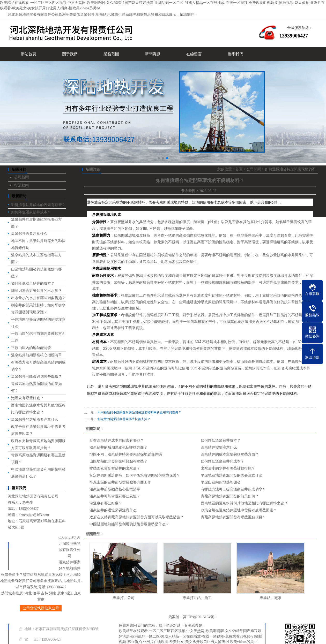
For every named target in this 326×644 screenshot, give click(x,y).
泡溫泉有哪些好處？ (106, 503)
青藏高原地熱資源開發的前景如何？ (230, 496)
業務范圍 (111, 54)
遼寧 (36, 593)
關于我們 (70, 54)
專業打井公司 (124, 598)
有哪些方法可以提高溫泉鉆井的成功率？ (233, 489)
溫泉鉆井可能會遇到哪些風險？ (36, 377)
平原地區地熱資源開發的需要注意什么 (232, 475)
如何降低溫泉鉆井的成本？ (223, 461)
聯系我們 (235, 54)
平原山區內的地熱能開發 (31, 348)
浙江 (69, 593)
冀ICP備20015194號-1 (200, 617)
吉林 (45, 593)
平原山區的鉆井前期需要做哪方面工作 (120, 482)
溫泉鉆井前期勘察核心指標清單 (36, 355)
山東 (77, 593)
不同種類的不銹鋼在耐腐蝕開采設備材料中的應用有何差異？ (139, 412)
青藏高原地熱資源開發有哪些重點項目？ (233, 517)
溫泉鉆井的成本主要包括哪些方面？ (230, 454)
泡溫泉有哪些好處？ (27, 398)
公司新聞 (21, 177)
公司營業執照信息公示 (41, 608)
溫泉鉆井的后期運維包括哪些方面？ (118, 447)
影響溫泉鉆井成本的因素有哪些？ (38, 205)
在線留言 (194, 54)
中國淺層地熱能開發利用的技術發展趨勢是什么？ (129, 524)
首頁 (239, 169)
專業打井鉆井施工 (197, 598)
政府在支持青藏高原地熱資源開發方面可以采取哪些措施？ (137, 517)
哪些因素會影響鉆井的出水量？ (115, 468)
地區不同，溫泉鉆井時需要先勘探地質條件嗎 (126, 454)
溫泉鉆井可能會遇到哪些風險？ (115, 496)
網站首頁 (28, 54)
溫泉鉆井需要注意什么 (29, 234)
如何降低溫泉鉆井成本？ (221, 440)
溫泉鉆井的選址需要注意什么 (35, 419)
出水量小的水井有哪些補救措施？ (38, 298)
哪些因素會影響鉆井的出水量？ (36, 291)
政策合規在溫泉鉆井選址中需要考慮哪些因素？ (239, 510)
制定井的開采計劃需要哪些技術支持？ (124, 419)
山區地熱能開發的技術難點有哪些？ (118, 461)
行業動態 (21, 185)
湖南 (53, 593)
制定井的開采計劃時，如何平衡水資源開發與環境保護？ (135, 475)
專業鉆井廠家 (271, 598)
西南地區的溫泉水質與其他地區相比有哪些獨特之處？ (244, 503)
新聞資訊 (153, 54)
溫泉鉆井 (87, 15)
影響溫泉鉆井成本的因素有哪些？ (117, 440)
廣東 (61, 593)
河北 (28, 593)
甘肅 (41, 599)
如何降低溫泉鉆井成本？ (31, 212)
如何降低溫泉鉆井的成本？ (33, 283)
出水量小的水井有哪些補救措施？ (228, 468)
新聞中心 (42, 557)
